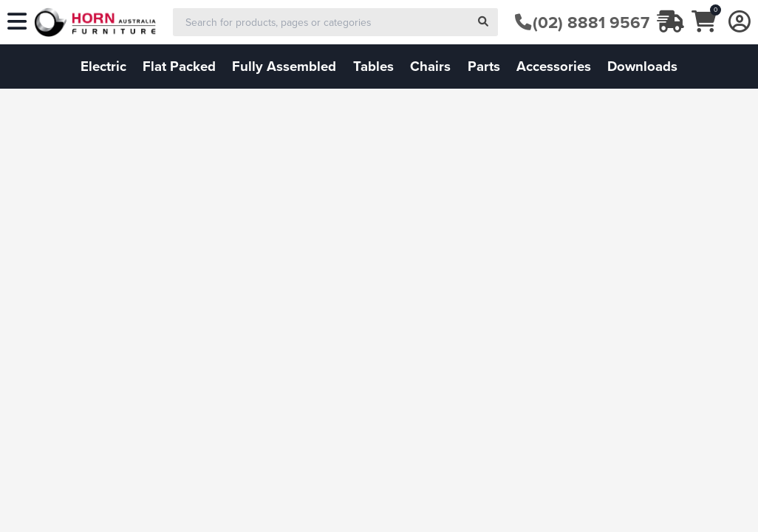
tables (373, 66)
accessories (554, 66)
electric (103, 66)
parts (484, 66)
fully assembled (284, 66)
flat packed (179, 66)
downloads (642, 66)
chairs (430, 66)
